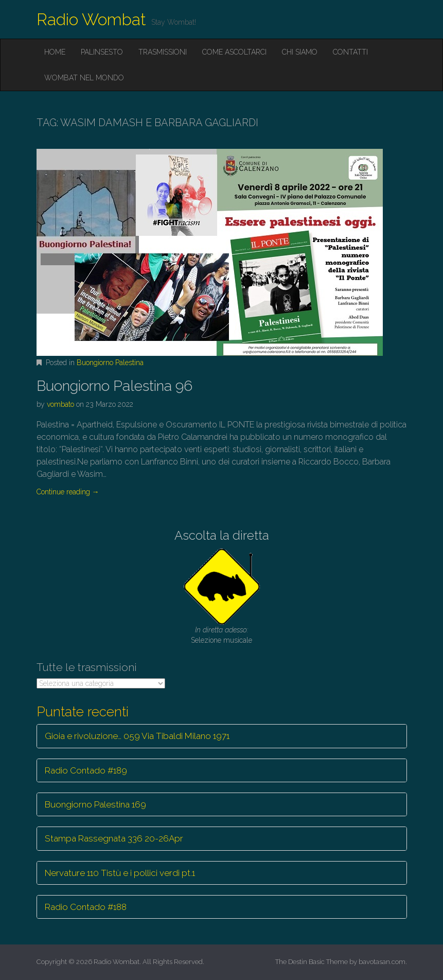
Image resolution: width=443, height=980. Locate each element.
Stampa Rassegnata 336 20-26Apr (114, 838)
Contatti (350, 52)
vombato (60, 404)
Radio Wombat (91, 19)
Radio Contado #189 (86, 770)
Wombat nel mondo (84, 78)
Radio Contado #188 (86, 907)
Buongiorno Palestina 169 (95, 804)
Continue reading (68, 492)
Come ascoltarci (234, 52)
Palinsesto (102, 52)
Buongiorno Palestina (110, 363)
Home (55, 52)
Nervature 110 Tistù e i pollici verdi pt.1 (120, 873)
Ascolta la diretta (222, 535)
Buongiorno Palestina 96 (114, 386)
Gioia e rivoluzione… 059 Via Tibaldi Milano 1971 (137, 736)
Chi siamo (300, 52)
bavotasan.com (382, 962)
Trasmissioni (163, 52)
